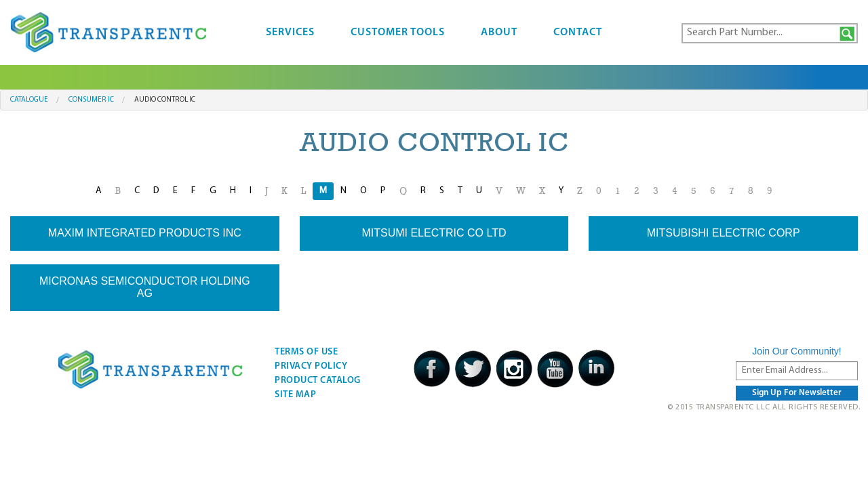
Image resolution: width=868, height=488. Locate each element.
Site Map (295, 395)
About (499, 33)
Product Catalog (318, 381)
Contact (578, 33)
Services (290, 33)
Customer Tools (398, 33)
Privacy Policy (311, 366)
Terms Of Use (306, 352)
